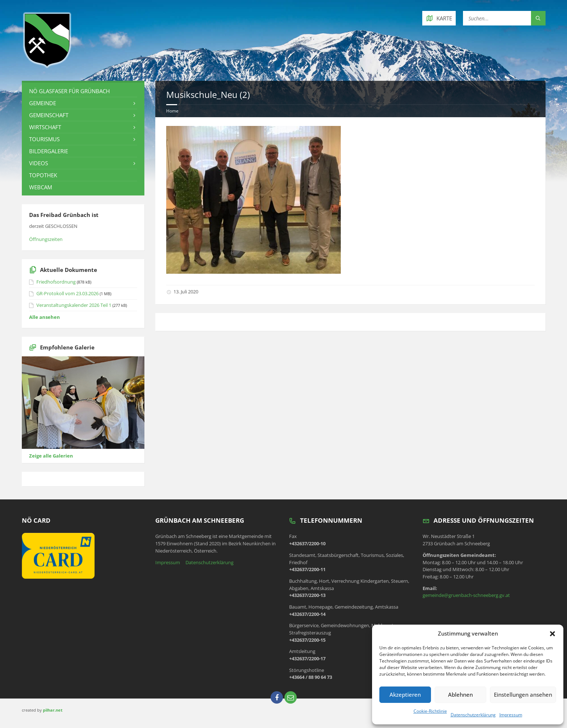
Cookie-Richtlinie (430, 711)
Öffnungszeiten (46, 239)
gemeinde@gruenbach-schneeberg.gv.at (466, 595)
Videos (39, 163)
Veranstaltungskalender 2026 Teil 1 (74, 305)
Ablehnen (460, 695)
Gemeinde (43, 103)
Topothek (43, 175)
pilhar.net (53, 710)
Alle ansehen (45, 317)
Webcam (41, 187)
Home (172, 111)
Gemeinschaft (49, 115)
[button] (552, 634)
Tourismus (44, 139)
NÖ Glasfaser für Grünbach (69, 91)
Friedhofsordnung (56, 282)
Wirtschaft (45, 127)
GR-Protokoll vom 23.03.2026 (67, 293)
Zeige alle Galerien (51, 456)
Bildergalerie (49, 151)
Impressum (511, 715)
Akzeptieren (405, 695)
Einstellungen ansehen (523, 695)
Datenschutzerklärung (473, 715)
